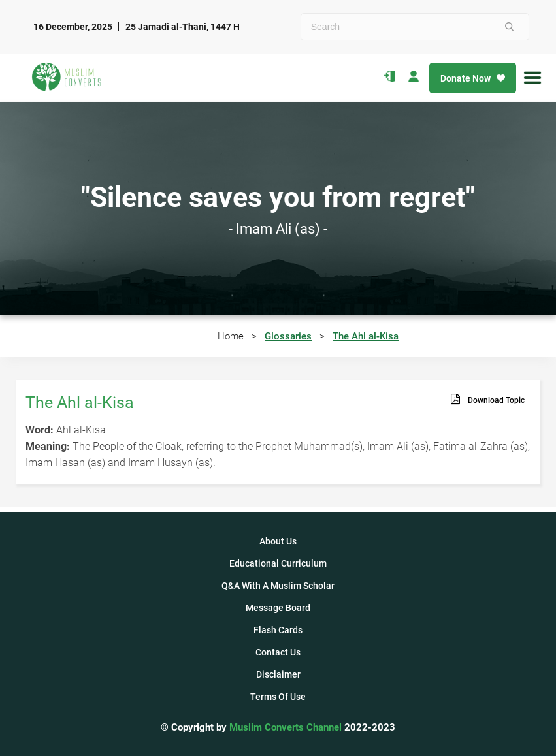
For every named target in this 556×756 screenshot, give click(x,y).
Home (231, 336)
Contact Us (278, 652)
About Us (278, 541)
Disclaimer (278, 674)
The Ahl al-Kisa (366, 336)
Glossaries (288, 336)
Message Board (278, 608)
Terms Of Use (278, 697)
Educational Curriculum (278, 563)
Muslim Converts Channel (287, 727)
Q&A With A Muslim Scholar (278, 586)
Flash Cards (278, 630)
